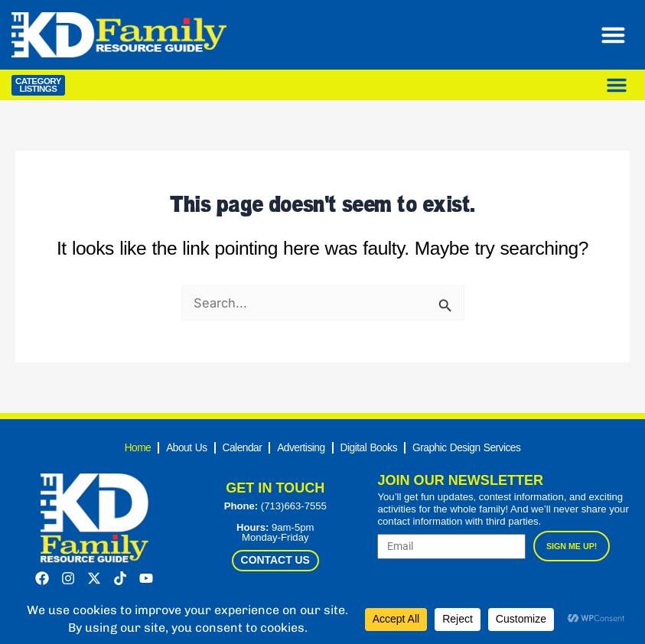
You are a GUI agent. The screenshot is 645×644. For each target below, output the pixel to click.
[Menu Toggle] (617, 35)
